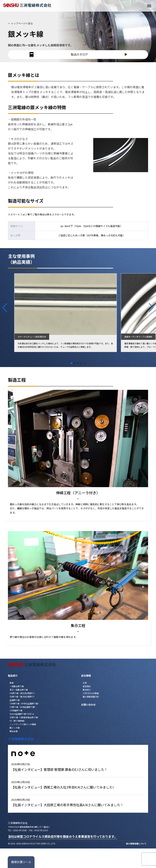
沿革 (85, 683)
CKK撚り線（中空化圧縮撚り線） (25, 703)
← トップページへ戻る (20, 23)
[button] (5, 308)
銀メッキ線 (15, 728)
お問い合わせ (88, 705)
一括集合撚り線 (17, 686)
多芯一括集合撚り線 (19, 690)
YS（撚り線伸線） (18, 721)
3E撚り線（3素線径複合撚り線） (25, 717)
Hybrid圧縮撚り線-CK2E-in (22, 714)
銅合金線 (14, 731)
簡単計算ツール (21, 862)
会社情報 (86, 675)
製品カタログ (78, 55)
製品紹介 (13, 675)
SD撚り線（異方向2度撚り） (23, 697)
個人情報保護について (136, 844)
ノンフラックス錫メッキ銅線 (23, 724)
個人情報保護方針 (91, 697)
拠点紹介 (87, 690)
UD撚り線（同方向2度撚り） (23, 693)
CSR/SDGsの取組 (91, 693)
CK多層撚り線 (16, 710)
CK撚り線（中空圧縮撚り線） (23, 707)
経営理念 (87, 686)
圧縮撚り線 (15, 700)
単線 (12, 683)
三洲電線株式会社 (21, 739)
